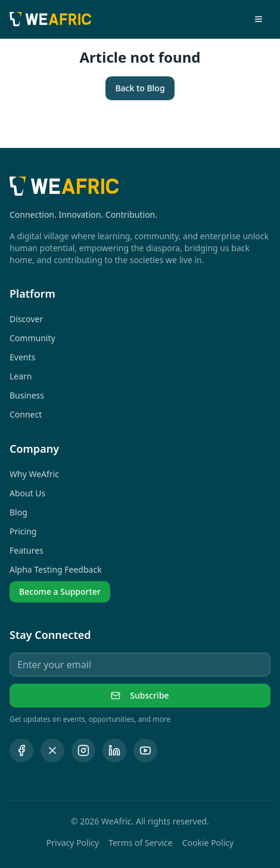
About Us (27, 493)
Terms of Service (141, 843)
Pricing (23, 531)
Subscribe (140, 695)
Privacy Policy (73, 843)
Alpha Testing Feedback (56, 569)
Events (22, 357)
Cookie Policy (208, 843)
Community (32, 338)
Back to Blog (140, 88)
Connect (26, 414)
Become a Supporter (60, 591)
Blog (18, 512)
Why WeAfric (34, 474)
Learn (21, 376)
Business (27, 395)
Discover (26, 319)
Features (27, 550)
